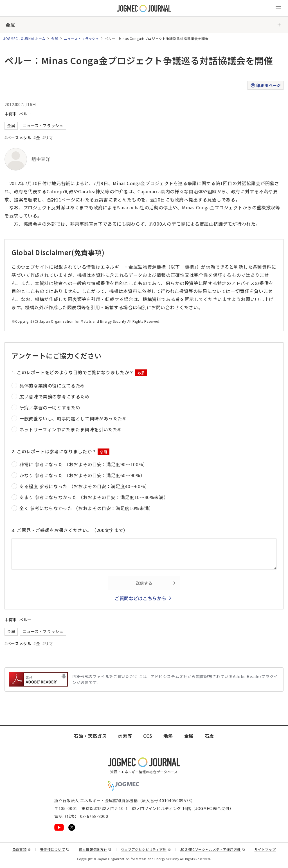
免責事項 (22, 849)
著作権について (55, 849)
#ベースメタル (18, 138)
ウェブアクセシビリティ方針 (146, 849)
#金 (37, 138)
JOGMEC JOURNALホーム (24, 38)
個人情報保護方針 (95, 849)
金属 (10, 25)
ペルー (25, 114)
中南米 (11, 114)
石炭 (209, 736)
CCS (148, 736)
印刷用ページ (265, 85)
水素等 (125, 736)
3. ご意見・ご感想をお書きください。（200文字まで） (70, 530)
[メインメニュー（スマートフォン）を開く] (278, 8)
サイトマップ (265, 849)
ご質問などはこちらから (140, 598)
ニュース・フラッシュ (81, 38)
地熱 (168, 736)
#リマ (48, 138)
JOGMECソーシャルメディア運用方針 (213, 849)
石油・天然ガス (90, 736)
